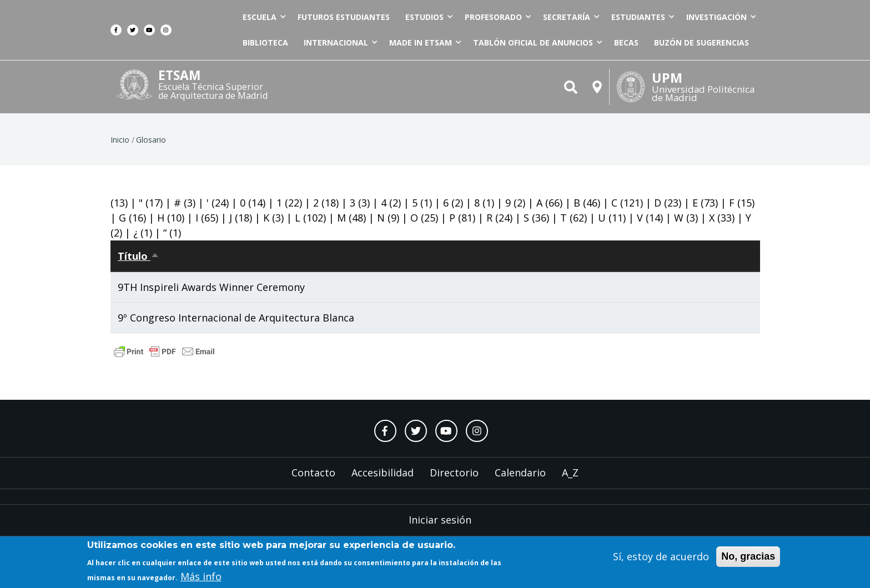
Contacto (313, 473)
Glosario (151, 140)
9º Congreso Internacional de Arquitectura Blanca (236, 318)
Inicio (120, 140)
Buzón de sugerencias (701, 42)
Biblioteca (265, 42)
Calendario (520, 473)
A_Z (570, 473)
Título (139, 256)
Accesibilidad (383, 473)
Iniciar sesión (440, 520)
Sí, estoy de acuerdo (661, 559)
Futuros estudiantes (344, 17)
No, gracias (748, 559)
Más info (201, 579)
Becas (626, 42)
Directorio (454, 473)
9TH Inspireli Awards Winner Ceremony (211, 287)
